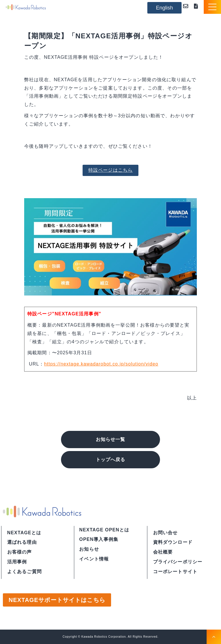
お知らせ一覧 (110, 439)
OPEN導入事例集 (99, 539)
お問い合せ (165, 533)
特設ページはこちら (110, 170)
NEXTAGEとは (24, 533)
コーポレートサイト (175, 572)
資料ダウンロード (197, 6)
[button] (212, 7)
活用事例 (17, 562)
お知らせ (89, 549)
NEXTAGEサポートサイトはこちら (57, 600)
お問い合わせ (187, 6)
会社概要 (163, 552)
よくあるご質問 (24, 572)
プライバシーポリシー (178, 562)
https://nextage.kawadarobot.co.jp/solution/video (101, 364)
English (164, 8)
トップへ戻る (110, 460)
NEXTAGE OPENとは (104, 530)
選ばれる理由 (22, 542)
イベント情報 (94, 559)
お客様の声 (20, 552)
